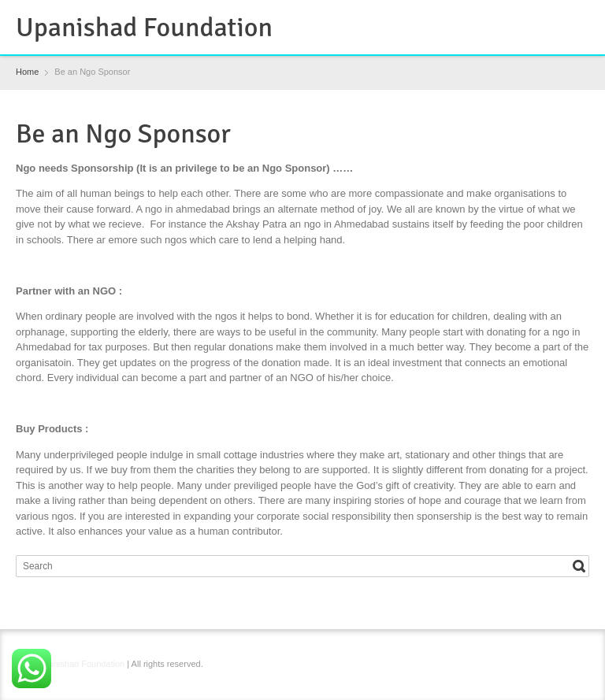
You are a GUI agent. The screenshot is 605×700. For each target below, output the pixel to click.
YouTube (580, 18)
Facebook (503, 18)
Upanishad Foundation (144, 28)
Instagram (554, 18)
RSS (529, 18)
